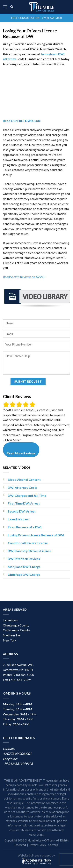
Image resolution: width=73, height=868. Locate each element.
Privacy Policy (37, 845)
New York (10, 640)
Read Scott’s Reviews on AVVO (24, 277)
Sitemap (53, 845)
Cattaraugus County (16, 630)
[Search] (12, 7)
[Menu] (5, 7)
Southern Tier (12, 635)
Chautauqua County (16, 625)
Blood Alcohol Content (24, 479)
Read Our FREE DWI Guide (22, 121)
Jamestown (11, 620)
